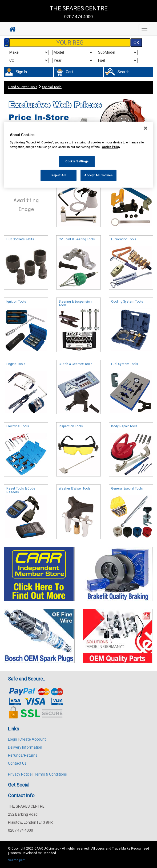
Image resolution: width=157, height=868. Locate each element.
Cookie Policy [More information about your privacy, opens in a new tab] (111, 147)
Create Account (33, 739)
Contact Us (17, 763)
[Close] (146, 128)
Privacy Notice (20, 774)
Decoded (49, 853)
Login (13, 739)
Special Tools (52, 87)
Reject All (59, 175)
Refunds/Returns (23, 755)
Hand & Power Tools (23, 87)
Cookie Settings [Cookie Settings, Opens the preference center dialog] (77, 161)
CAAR (39, 849)
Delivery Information (25, 747)
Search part (16, 860)
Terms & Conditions (51, 774)
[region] (79, 155)
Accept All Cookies (98, 175)
